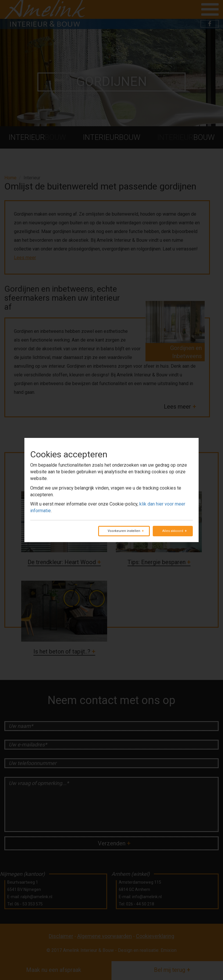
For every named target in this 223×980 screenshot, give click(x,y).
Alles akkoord (173, 531)
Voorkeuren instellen (124, 531)
